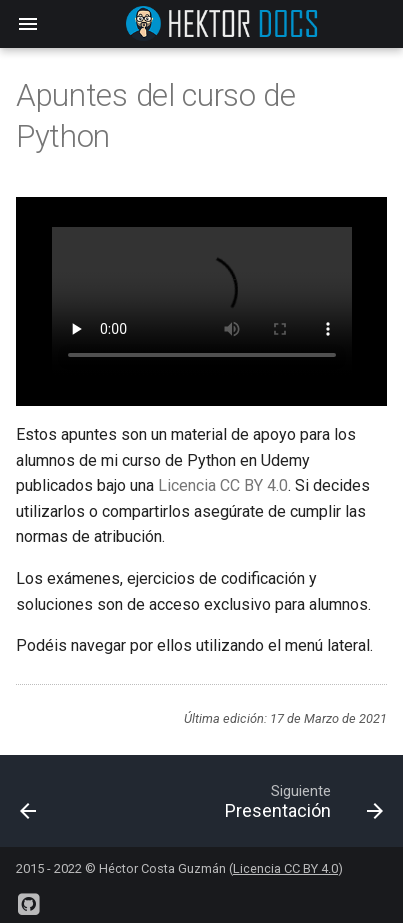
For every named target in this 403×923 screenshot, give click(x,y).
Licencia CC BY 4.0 (223, 485)
